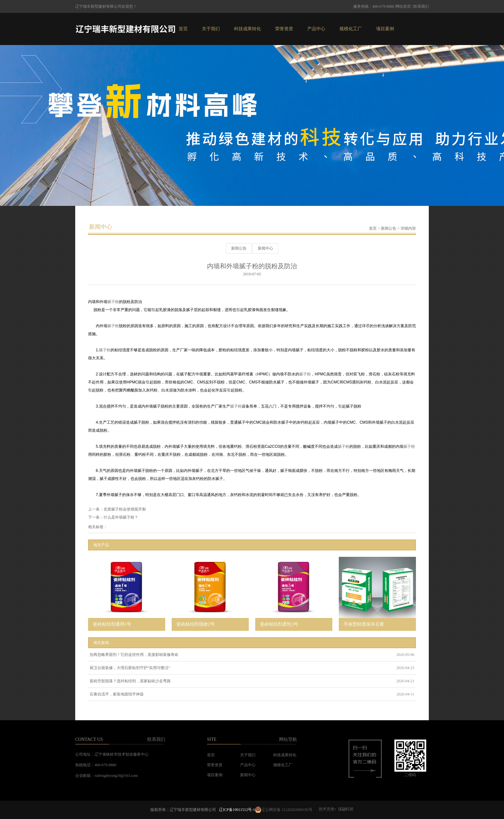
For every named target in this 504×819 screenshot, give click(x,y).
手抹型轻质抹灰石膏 (364, 624)
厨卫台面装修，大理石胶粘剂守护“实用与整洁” (130, 668)
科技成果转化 (248, 29)
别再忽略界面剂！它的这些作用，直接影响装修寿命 (134, 655)
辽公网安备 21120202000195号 (284, 810)
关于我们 (211, 29)
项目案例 (385, 29)
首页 (183, 29)
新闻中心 (265, 248)
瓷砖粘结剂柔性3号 (279, 624)
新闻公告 (389, 228)
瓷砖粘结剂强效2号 (196, 624)
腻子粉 (113, 302)
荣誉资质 (284, 29)
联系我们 (421, 6)
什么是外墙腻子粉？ (121, 517)
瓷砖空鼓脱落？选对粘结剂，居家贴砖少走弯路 (130, 681)
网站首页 (403, 6)
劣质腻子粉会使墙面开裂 (125, 509)
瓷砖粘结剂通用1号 (112, 624)
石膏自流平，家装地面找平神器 (117, 694)
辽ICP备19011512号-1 (237, 810)
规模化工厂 (351, 29)
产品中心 (316, 29)
